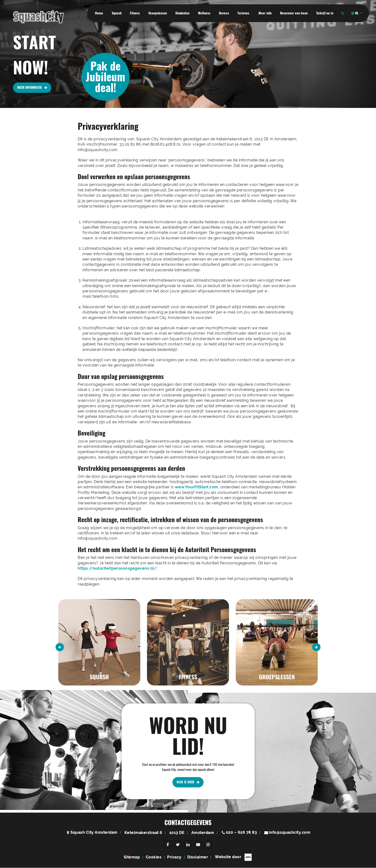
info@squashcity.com (290, 833)
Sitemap (132, 857)
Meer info (265, 13)
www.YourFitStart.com (197, 487)
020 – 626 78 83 (241, 833)
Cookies (154, 857)
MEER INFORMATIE (32, 88)
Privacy (174, 857)
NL (355, 13)
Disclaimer (198, 857)
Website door (234, 857)
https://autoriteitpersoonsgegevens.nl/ (117, 568)
